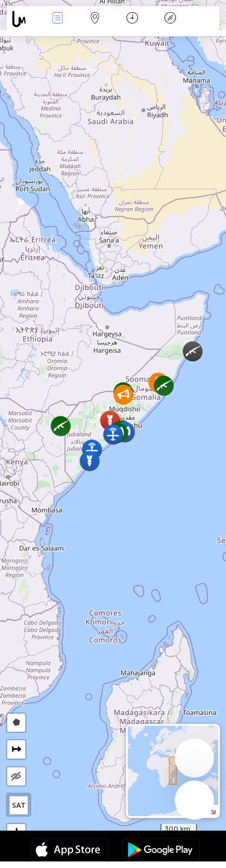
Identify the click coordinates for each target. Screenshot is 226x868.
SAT (19, 805)
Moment (132, 19)
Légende (170, 19)
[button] (164, 385)
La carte (95, 19)
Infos (57, 19)
